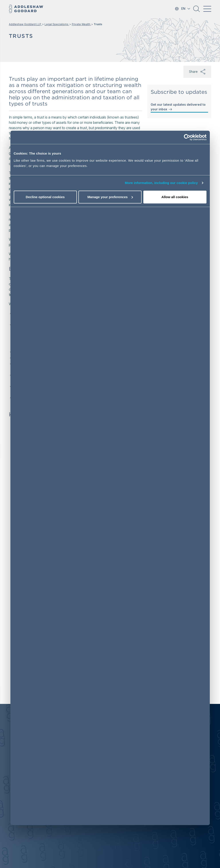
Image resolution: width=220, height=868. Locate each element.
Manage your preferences (110, 197)
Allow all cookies (175, 197)
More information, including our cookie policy (162, 183)
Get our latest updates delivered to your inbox (178, 107)
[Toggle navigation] (207, 9)
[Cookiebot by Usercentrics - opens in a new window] (187, 137)
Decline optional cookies (45, 197)
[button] (197, 10)
